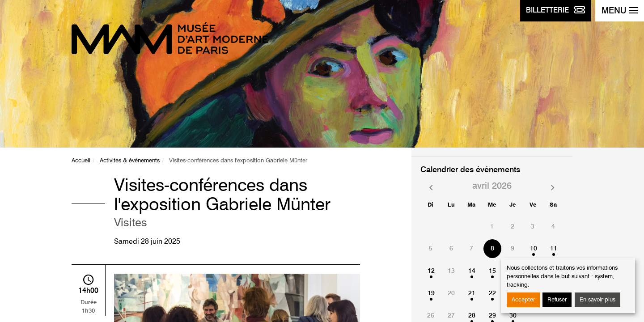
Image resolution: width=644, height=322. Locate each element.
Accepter (523, 300)
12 (431, 271)
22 (492, 293)
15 (492, 271)
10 (534, 249)
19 (431, 293)
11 (554, 249)
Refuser (557, 300)
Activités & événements (130, 161)
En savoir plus (597, 300)
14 (472, 271)
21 (472, 293)
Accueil (81, 161)
